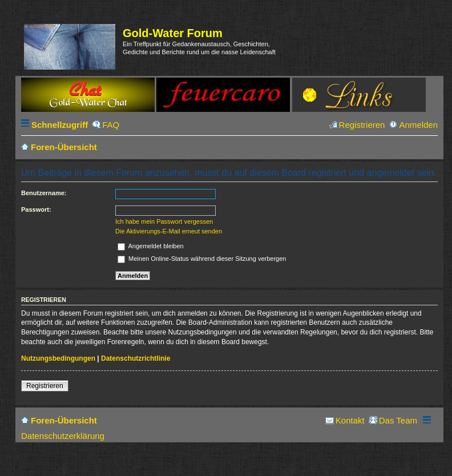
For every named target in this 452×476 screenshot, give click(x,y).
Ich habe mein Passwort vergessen (164, 221)
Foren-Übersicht (64, 420)
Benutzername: (44, 193)
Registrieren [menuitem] (362, 125)
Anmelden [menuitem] (418, 125)
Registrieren (45, 386)
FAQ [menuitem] (111, 125)
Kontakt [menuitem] (350, 420)
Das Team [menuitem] (398, 420)
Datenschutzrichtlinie (136, 358)
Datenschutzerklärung (63, 436)
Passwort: (36, 209)
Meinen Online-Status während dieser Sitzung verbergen (202, 259)
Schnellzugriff (60, 125)
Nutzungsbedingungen (58, 358)
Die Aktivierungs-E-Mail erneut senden (169, 231)
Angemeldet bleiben (151, 246)
